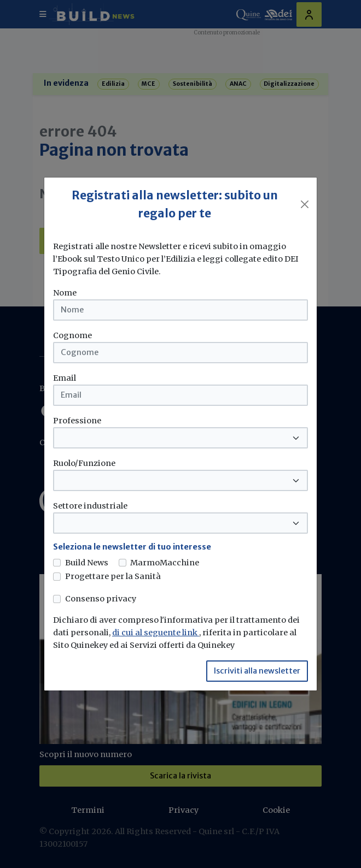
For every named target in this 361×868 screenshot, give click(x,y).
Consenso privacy (101, 599)
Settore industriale (90, 506)
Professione (77, 421)
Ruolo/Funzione (84, 463)
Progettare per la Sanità (113, 576)
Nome (65, 293)
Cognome (72, 335)
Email (65, 378)
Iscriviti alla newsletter (257, 671)
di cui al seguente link (156, 633)
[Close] (305, 204)
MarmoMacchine (165, 563)
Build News (87, 563)
